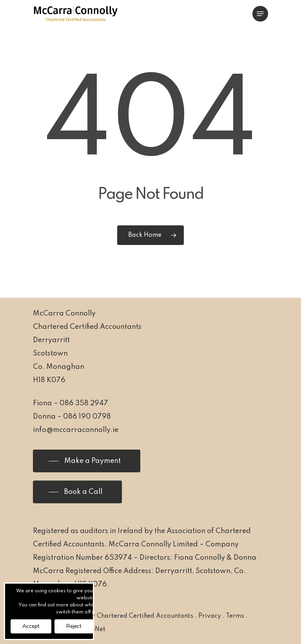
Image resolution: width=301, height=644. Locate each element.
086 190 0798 (87, 417)
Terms (235, 616)
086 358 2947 (84, 403)
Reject (74, 626)
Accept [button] (31, 626)
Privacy (210, 616)
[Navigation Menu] (260, 14)
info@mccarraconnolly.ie (76, 430)
